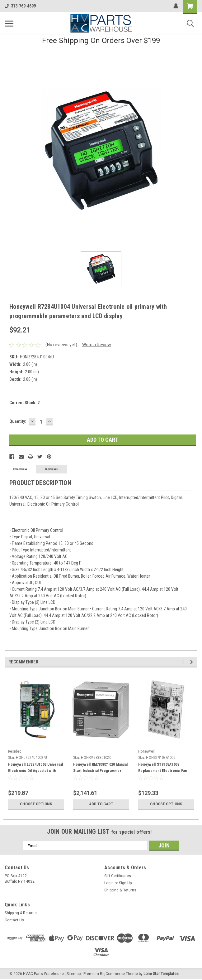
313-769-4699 (20, 6)
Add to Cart (101, 804)
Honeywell (146, 751)
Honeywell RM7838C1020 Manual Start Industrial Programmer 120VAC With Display (100, 771)
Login (109, 883)
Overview (20, 469)
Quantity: (18, 421)
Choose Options (36, 804)
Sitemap (74, 974)
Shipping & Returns (120, 890)
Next (193, 662)
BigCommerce (112, 974)
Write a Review (97, 345)
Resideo (15, 751)
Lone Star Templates (161, 974)
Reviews (52, 469)
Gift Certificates (118, 876)
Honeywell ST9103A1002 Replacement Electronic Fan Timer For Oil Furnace (163, 771)
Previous (184, 662)
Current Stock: (24, 403)
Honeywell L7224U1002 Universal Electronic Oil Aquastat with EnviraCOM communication (36, 771)
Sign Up (125, 883)
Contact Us (14, 920)
